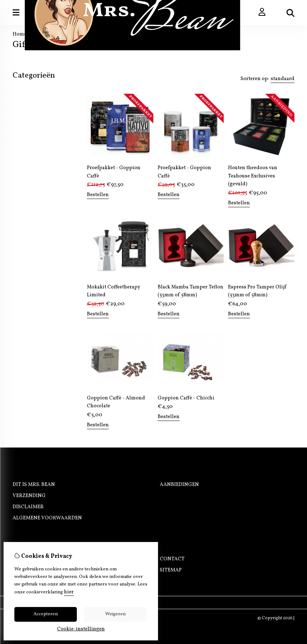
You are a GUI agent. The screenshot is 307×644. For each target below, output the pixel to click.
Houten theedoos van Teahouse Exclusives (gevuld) (253, 176)
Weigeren (115, 614)
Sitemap (171, 570)
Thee (19, 98)
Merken (23, 121)
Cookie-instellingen (81, 629)
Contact (172, 559)
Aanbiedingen (179, 485)
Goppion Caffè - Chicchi (186, 398)
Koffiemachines (35, 106)
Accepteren (46, 614)
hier (69, 592)
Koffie (21, 91)
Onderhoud (29, 128)
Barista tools (32, 113)
